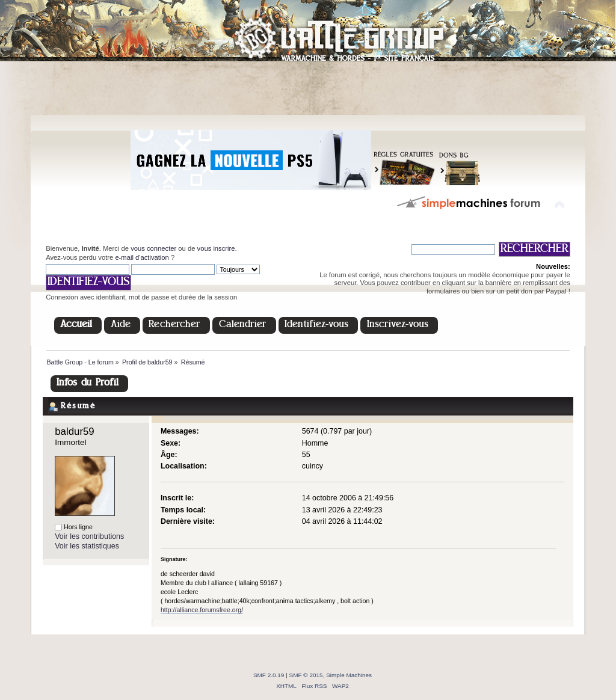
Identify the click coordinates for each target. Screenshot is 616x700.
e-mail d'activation (142, 257)
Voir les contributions (89, 536)
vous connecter (153, 248)
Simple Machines (349, 675)
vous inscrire (216, 248)
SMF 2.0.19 (269, 675)
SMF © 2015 (306, 675)
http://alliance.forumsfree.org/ (202, 610)
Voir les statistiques (87, 546)
